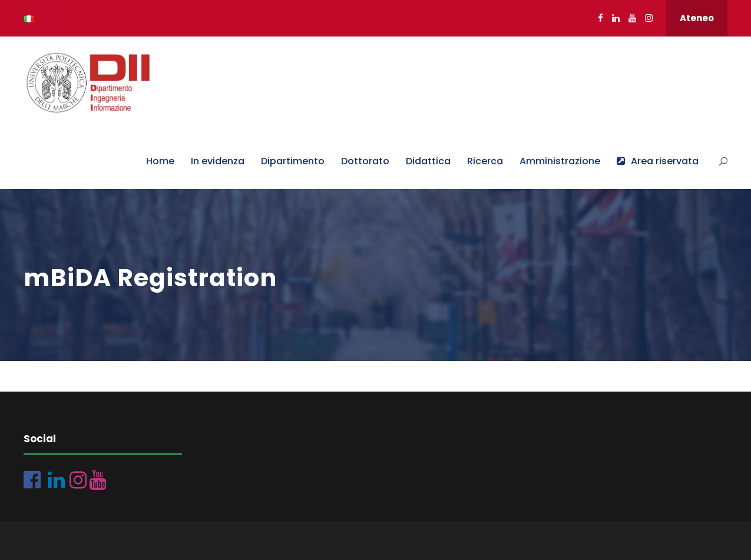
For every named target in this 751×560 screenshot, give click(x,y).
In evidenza (218, 161)
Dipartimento (293, 161)
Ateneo (697, 18)
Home (160, 161)
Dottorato (365, 161)
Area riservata (658, 161)
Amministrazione (560, 161)
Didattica (428, 161)
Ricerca (485, 161)
